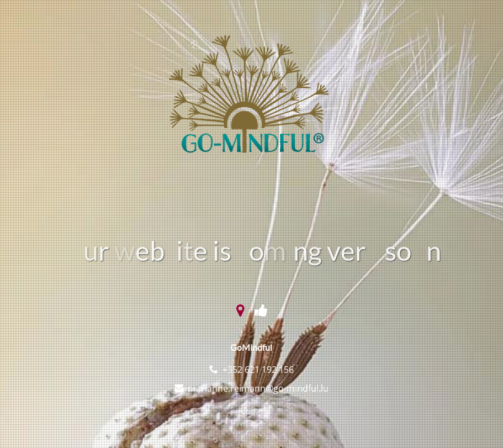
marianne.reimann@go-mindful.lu (258, 388)
